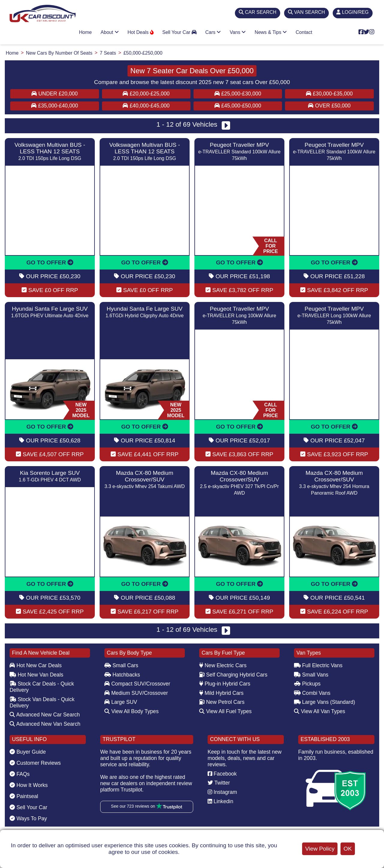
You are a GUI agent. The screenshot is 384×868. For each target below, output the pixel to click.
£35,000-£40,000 (55, 106)
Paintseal (24, 796)
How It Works (29, 785)
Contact (304, 32)
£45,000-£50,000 (238, 106)
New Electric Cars (223, 665)
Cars (213, 32)
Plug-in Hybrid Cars (225, 684)
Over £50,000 (329, 106)
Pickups (307, 684)
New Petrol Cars (222, 702)
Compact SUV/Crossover (137, 684)
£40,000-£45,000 (146, 106)
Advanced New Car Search (45, 715)
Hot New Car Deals (36, 665)
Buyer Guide (28, 752)
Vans (238, 32)
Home (85, 32)
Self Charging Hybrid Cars (233, 675)
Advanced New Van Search (45, 724)
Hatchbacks (122, 675)
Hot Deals (141, 32)
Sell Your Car (179, 32)
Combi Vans (312, 693)
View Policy (320, 849)
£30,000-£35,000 (329, 94)
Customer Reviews (35, 763)
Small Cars (121, 665)
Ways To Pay (28, 818)
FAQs (20, 774)
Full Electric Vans (318, 665)
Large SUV (121, 702)
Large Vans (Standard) (325, 702)
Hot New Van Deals (36, 675)
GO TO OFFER (50, 262)
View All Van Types (320, 711)
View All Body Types (132, 711)
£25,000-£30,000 (238, 94)
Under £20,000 (55, 94)
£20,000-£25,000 (146, 94)
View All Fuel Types (225, 711)
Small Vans (311, 675)
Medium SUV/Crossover (136, 693)
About (109, 32)
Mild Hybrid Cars (221, 693)
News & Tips (271, 32)
